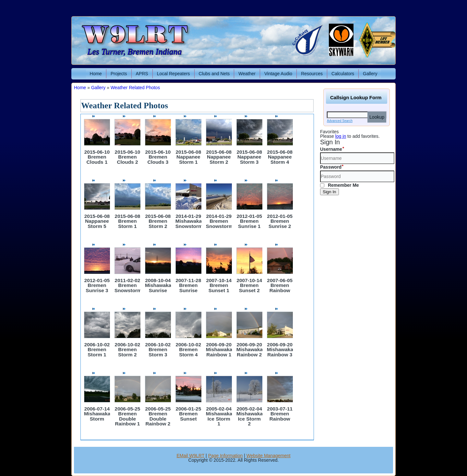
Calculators (343, 74)
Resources (312, 74)
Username (331, 149)
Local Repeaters (174, 74)
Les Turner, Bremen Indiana (135, 52)
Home (96, 74)
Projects (119, 74)
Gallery (370, 74)
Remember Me (340, 185)
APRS (142, 74)
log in (341, 136)
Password (331, 167)
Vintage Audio (278, 74)
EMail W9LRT (190, 456)
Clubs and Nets (214, 74)
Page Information (226, 456)
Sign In (329, 192)
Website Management (269, 456)
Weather (247, 74)
